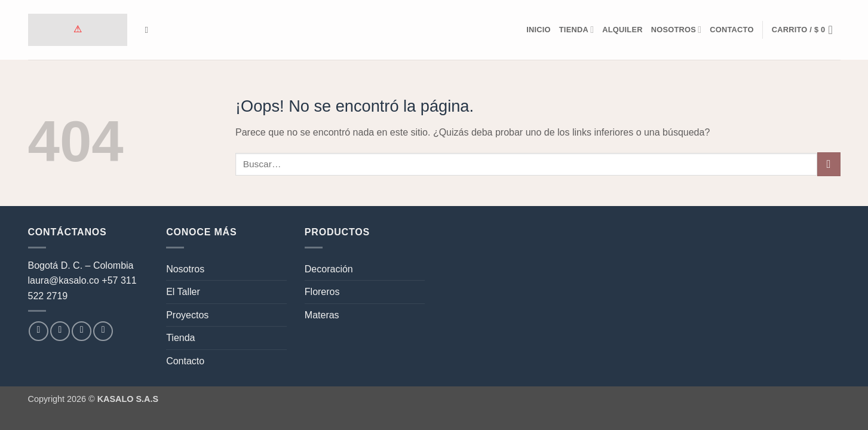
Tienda (576, 30)
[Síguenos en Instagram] (60, 331)
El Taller (183, 292)
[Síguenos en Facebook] (39, 331)
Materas (322, 315)
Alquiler (622, 30)
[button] (806, 30)
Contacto (731, 30)
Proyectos (187, 315)
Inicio (539, 30)
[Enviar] (829, 164)
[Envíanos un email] (82, 331)
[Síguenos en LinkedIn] (103, 331)
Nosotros (677, 30)
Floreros (322, 292)
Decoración (329, 269)
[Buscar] (150, 30)
